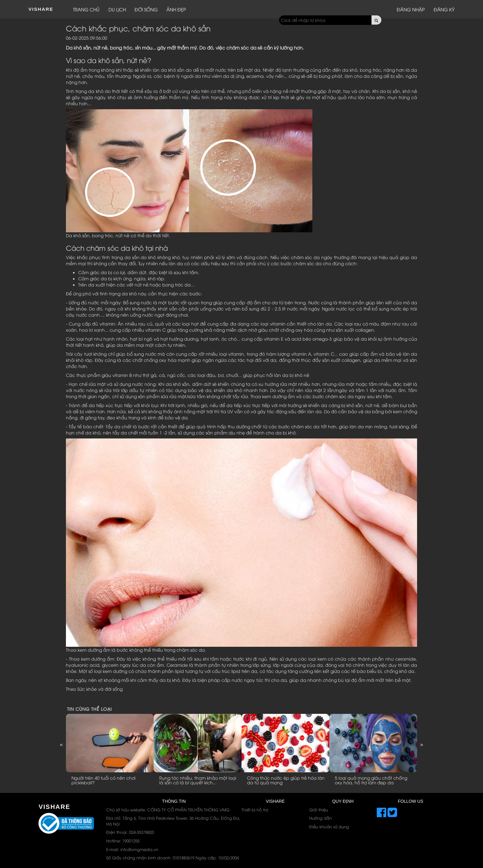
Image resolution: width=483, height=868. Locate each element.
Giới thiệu (319, 810)
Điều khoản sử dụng (329, 826)
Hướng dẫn (321, 818)
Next (422, 744)
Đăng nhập (411, 9)
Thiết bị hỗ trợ (255, 810)
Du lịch (117, 9)
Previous (61, 744)
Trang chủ (86, 9)
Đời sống (146, 9)
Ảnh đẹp (176, 9)
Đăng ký (444, 9)
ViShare (41, 9)
